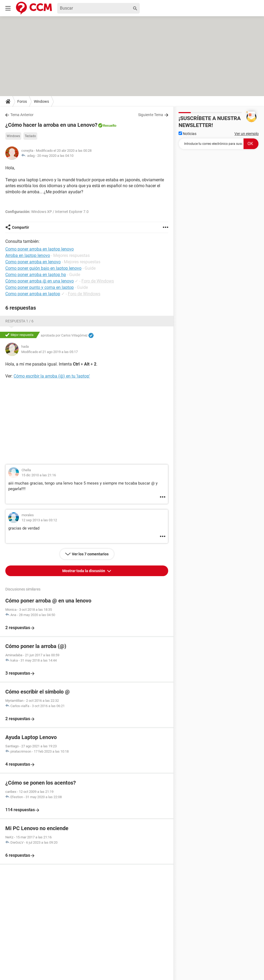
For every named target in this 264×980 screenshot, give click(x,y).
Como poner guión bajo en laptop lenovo (43, 268)
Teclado (30, 136)
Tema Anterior (22, 115)
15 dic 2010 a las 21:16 (39, 475)
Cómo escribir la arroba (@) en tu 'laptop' (52, 376)
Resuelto (110, 126)
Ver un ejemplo (247, 134)
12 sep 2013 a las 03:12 (39, 520)
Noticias (187, 134)
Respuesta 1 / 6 (19, 321)
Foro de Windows (98, 281)
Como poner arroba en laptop (33, 294)
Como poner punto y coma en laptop (40, 287)
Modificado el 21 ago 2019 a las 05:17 (49, 352)
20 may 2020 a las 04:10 (55, 156)
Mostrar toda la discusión (84, 571)
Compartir (20, 227)
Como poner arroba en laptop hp (36, 275)
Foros (22, 101)
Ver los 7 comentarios (90, 554)
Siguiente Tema (151, 115)
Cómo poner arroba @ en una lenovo (40, 281)
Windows (41, 101)
